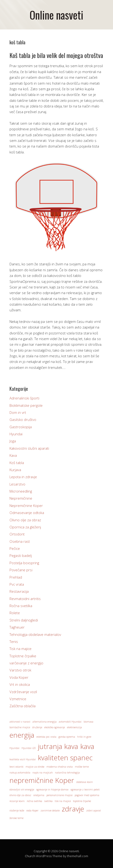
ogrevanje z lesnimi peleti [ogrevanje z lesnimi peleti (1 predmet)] (85, 790)
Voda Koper (19, 677)
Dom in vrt (18, 412)
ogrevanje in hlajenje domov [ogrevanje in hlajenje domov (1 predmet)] (52, 790)
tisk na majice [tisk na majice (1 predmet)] (63, 801)
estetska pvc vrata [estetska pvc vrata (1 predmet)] (46, 737)
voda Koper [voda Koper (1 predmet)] (32, 810)
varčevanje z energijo (26, 663)
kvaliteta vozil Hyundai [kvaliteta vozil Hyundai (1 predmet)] (23, 759)
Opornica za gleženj (25, 527)
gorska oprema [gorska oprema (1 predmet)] (67, 737)
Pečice (15, 548)
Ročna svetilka (21, 606)
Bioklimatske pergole (26, 405)
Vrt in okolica (20, 684)
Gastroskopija (21, 427)
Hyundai (16, 434)
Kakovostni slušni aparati (29, 448)
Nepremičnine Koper (26, 506)
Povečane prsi (21, 570)
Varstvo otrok (20, 670)
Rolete (15, 613)
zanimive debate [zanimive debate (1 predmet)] (50, 810)
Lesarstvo (17, 484)
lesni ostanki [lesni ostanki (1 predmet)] (16, 767)
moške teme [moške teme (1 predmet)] (82, 767)
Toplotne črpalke (23, 656)
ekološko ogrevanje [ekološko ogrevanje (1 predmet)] (55, 727)
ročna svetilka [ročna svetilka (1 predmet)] (34, 801)
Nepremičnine (21, 498)
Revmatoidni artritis (25, 599)
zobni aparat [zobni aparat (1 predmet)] (94, 810)
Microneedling (21, 491)
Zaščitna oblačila (23, 706)
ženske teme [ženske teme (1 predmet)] (16, 818)
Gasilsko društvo (23, 420)
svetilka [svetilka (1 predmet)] (48, 801)
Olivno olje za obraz (25, 520)
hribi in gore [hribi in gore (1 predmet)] (84, 737)
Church (30, 856)
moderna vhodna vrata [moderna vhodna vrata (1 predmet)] (60, 767)
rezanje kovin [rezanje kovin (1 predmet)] (17, 801)
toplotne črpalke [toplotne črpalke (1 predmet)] (82, 801)
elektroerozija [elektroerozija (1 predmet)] (75, 727)
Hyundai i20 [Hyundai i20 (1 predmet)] (29, 748)
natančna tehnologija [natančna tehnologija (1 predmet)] (67, 773)
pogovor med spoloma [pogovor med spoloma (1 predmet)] (87, 795)
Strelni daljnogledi (24, 620)
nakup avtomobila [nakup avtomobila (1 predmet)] (20, 773)
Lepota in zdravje (23, 477)
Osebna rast (20, 541)
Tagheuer (17, 627)
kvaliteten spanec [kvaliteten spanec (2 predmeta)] (65, 758)
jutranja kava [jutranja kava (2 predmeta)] (58, 746)
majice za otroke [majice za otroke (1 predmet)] (35, 767)
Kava (13, 455)
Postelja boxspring (24, 563)
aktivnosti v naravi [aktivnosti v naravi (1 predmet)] (20, 722)
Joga (13, 441)
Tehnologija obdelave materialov (35, 634)
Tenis (14, 642)
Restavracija (19, 591)
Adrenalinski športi (24, 398)
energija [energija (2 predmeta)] (22, 735)
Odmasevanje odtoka (27, 513)
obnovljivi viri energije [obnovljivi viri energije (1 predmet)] (22, 790)
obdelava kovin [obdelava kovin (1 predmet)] (85, 782)
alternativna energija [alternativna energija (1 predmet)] (45, 722)
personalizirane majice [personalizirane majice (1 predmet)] (59, 795)
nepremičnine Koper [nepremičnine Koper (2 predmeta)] (42, 780)
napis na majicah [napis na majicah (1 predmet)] (43, 773)
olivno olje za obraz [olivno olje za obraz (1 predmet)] (20, 795)
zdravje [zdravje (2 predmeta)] (73, 809)
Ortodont (17, 534)
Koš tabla (17, 463)
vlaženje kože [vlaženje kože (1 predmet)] (17, 810)
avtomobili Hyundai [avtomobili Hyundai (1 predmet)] (70, 722)
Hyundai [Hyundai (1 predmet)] (14, 748)
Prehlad (16, 577)
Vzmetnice (18, 699)
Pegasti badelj (21, 555)
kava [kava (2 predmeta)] (87, 746)
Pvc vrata (17, 584)
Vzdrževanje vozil (23, 692)
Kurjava (15, 470)
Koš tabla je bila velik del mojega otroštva (56, 55)
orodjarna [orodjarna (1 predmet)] (39, 795)
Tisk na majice (20, 649)
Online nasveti (56, 15)
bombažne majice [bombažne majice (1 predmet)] (20, 727)
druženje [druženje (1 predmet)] (37, 727)
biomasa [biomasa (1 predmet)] (88, 722)
